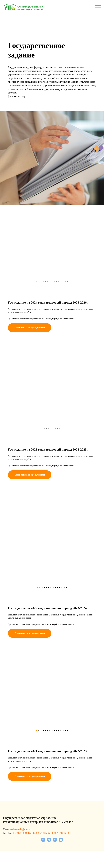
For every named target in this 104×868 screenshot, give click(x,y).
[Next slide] (89, 245)
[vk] (43, 841)
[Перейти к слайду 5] (45, 282)
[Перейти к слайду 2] (39, 282)
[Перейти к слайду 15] (67, 282)
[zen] (61, 841)
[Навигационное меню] (98, 7)
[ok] (55, 841)
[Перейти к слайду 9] (54, 282)
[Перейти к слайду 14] (65, 282)
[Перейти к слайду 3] (41, 282)
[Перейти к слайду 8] (52, 282)
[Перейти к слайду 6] (48, 282)
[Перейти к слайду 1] (37, 282)
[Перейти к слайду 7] (50, 282)
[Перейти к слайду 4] (43, 282)
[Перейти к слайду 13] (63, 282)
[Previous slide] (15, 245)
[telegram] (49, 841)
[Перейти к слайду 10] (56, 282)
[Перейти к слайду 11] (59, 282)
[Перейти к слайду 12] (61, 282)
